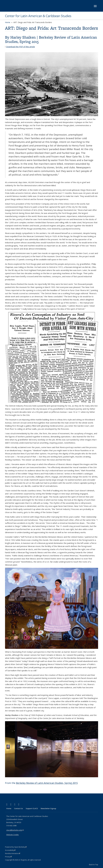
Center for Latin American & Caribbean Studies (38, 16)
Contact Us (18, 808)
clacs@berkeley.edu (15, 830)
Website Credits (13, 835)
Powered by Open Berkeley (16, 847)
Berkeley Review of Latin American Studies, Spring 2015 (51, 39)
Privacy (8, 857)
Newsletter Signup (48, 808)
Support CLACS (32, 808)
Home (8, 22)
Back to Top (94, 865)
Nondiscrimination (13, 853)
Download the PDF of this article (21, 47)
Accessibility (10, 850)
